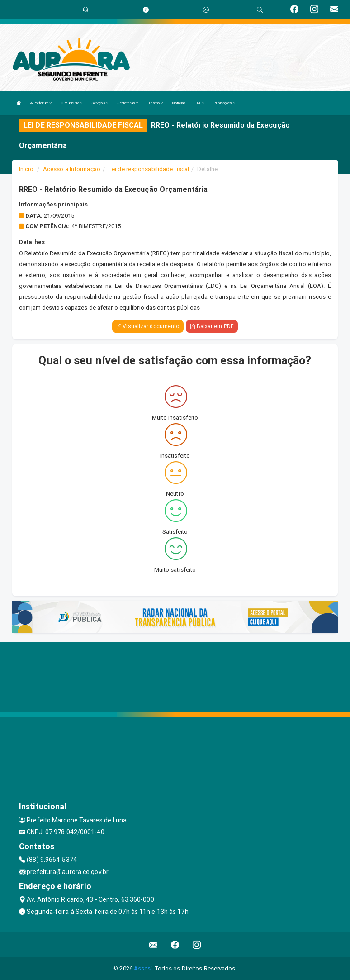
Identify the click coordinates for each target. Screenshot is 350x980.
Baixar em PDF (212, 326)
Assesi (143, 968)
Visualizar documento (148, 326)
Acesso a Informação (72, 169)
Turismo (155, 103)
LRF (200, 103)
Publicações (224, 103)
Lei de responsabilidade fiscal (149, 169)
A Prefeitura (41, 103)
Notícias (179, 103)
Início (26, 169)
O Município (72, 103)
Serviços (100, 103)
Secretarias (128, 103)
